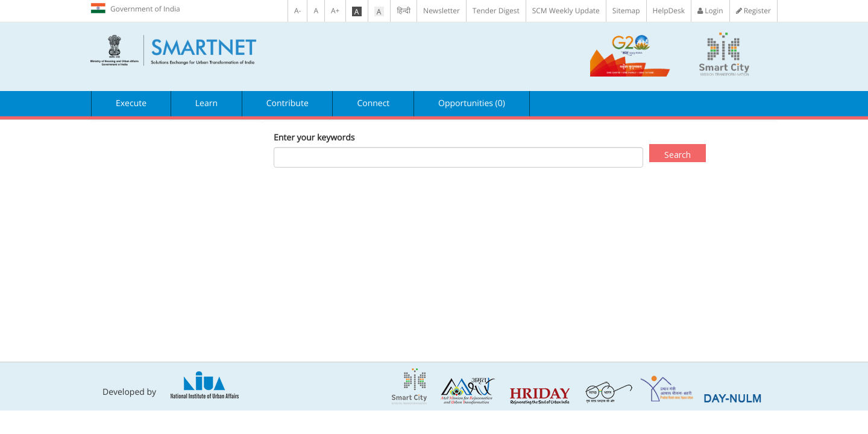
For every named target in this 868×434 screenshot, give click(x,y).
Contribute (288, 103)
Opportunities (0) (472, 103)
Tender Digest (496, 11)
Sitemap (626, 11)
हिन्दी (404, 11)
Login (710, 11)
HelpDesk (669, 11)
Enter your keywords (314, 138)
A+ (335, 11)
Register (753, 11)
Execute (131, 103)
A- (297, 11)
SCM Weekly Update (566, 11)
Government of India (135, 8)
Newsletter (442, 11)
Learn (206, 103)
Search (678, 155)
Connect (373, 103)
